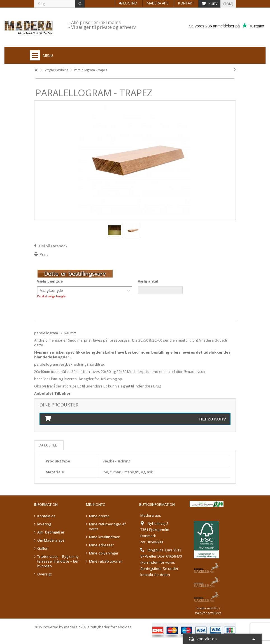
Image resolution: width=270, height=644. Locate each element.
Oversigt (44, 574)
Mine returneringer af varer (107, 527)
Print (44, 254)
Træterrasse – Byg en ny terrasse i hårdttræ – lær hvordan (58, 561)
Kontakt (186, 3)
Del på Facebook (53, 246)
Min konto (96, 504)
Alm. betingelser (51, 532)
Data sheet (49, 445)
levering (44, 524)
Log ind (128, 3)
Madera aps (158, 3)
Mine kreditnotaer (104, 537)
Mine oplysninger (104, 553)
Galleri (43, 548)
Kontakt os (46, 516)
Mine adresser (102, 545)
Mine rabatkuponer (106, 561)
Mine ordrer (99, 516)
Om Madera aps (51, 540)
